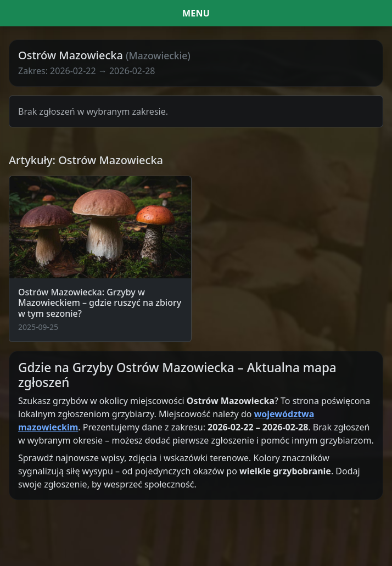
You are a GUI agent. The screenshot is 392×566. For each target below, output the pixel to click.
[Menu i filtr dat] (196, 13)
